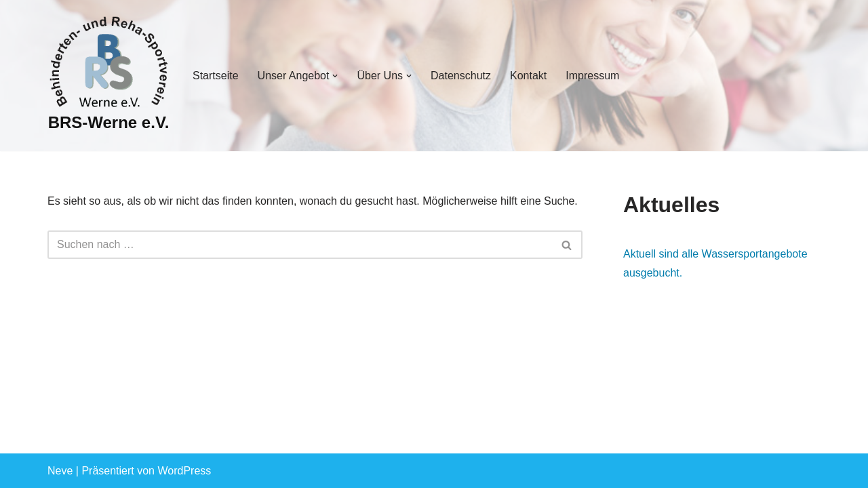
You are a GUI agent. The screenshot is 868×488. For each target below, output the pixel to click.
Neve (60, 471)
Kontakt (528, 76)
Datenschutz (461, 76)
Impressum (592, 76)
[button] (335, 76)
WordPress (184, 471)
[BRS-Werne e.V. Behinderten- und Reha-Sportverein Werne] (108, 76)
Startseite (216, 76)
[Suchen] (300, 245)
